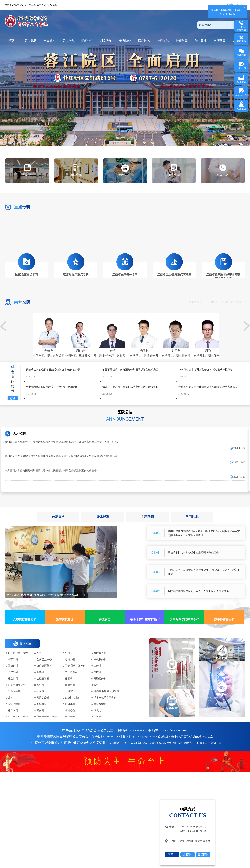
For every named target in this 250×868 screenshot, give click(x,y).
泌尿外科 (13, 666)
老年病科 (42, 697)
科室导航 (106, 41)
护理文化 (163, 41)
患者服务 (49, 41)
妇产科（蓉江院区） (19, 646)
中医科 (97, 710)
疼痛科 (69, 672)
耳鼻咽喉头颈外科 (75, 659)
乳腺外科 (13, 659)
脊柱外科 (70, 653)
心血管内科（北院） (48, 710)
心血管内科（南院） (19, 710)
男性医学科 (71, 666)
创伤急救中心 (44, 653)
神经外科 (13, 672)
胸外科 (40, 678)
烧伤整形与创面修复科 (106, 685)
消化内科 (99, 704)
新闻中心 (87, 41)
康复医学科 (14, 697)
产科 (39, 646)
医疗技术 (144, 41)
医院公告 (68, 41)
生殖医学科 (43, 672)
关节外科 (13, 653)
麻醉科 (40, 666)
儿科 (10, 691)
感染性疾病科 (73, 691)
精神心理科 (71, 704)
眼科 (96, 678)
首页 (11, 41)
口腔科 (97, 659)
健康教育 (182, 41)
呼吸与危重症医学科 (105, 691)
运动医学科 (14, 685)
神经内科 (13, 704)
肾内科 (40, 704)
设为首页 (41, 5)
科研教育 (220, 41)
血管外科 (70, 678)
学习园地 (201, 41)
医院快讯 (58, 510)
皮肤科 (97, 666)
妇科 (68, 646)
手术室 (69, 685)
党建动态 (147, 510)
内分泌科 (70, 697)
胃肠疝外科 (100, 672)
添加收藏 (52, 5)
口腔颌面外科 (44, 659)
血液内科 (70, 710)
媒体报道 (103, 510)
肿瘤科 (40, 685)
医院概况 (30, 41)
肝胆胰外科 (100, 646)
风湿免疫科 (43, 691)
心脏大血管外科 (17, 678)
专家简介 (125, 41)
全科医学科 (100, 697)
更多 (13, 392)
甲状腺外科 (100, 653)
